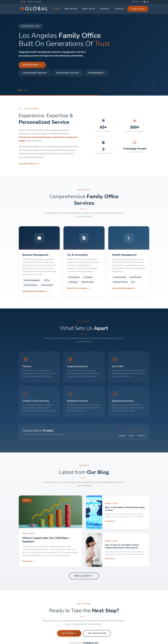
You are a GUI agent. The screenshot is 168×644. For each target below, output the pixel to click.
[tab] (19, 90)
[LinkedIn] (147, 2)
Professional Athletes (68, 73)
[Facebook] (142, 2)
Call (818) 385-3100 (97, 635)
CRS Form (136, 2)
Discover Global (32, 65)
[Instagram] (144, 2)
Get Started (69, 635)
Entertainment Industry (35, 73)
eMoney (31, 2)
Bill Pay (23, 2)
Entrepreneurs (96, 73)
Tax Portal (39, 2)
